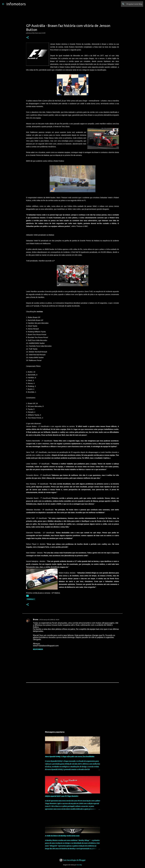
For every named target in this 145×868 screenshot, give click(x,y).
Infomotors (16, 4)
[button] (27, 38)
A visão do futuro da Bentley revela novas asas (62, 836)
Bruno (36, 619)
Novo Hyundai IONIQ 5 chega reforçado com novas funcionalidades (70, 757)
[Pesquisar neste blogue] (131, 4)
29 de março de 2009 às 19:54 (49, 620)
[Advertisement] (72, 708)
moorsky (79, 865)
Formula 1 (31, 599)
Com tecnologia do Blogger (73, 860)
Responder (38, 649)
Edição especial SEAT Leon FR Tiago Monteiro (62, 796)
